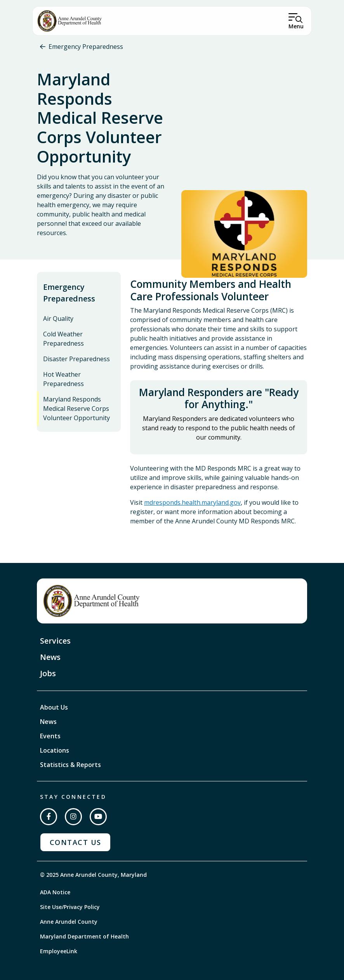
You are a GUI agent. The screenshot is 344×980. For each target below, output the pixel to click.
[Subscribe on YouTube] (98, 817)
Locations (55, 750)
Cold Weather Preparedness (63, 339)
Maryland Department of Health (84, 936)
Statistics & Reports (70, 765)
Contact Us (75, 842)
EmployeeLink (59, 951)
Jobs (48, 673)
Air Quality (58, 319)
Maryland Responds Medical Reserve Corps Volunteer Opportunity (76, 409)
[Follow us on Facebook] (49, 817)
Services (55, 641)
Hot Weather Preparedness (63, 379)
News (50, 657)
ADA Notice (55, 892)
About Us (54, 707)
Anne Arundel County (69, 922)
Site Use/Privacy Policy (70, 907)
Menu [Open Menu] (296, 26)
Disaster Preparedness (76, 359)
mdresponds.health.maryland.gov (192, 502)
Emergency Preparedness (86, 47)
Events (50, 736)
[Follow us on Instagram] (73, 817)
